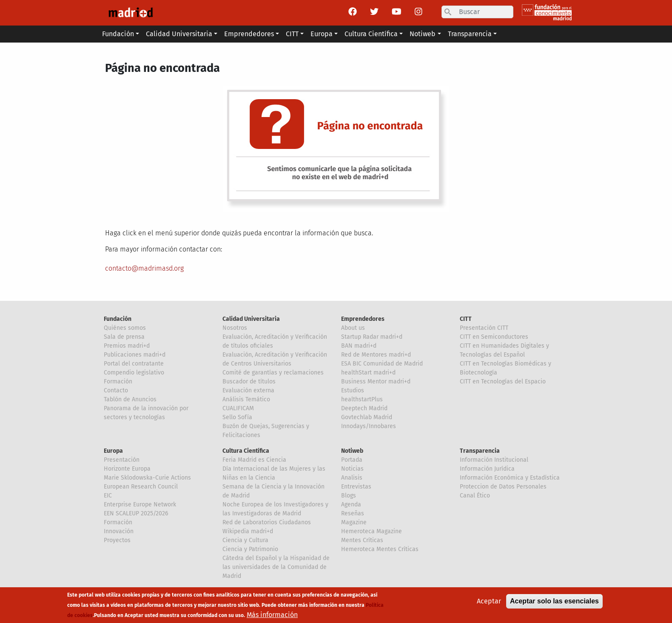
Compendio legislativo (134, 373)
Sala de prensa (124, 337)
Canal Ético (475, 496)
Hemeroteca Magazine (372, 531)
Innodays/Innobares (369, 426)
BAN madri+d (359, 346)
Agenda (351, 504)
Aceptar (489, 603)
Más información (272, 617)
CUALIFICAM (238, 408)
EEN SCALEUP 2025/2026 (136, 513)
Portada (352, 460)
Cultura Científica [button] (371, 34)
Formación (118, 382)
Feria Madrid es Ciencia (254, 460)
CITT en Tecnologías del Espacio (503, 382)
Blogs (349, 496)
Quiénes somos (125, 328)
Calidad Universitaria (251, 319)
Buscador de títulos (249, 382)
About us (353, 328)
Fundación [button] (118, 34)
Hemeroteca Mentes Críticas (380, 549)
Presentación (122, 460)
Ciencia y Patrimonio (250, 549)
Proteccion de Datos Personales (503, 487)
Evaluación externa (248, 390)
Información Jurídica (487, 469)
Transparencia (480, 451)
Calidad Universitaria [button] (179, 34)
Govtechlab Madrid (367, 417)
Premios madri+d (127, 346)
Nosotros (235, 328)
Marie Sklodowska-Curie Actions (147, 478)
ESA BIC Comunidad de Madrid (382, 364)
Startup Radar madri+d (372, 337)
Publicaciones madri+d (135, 355)
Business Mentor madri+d (376, 382)
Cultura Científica (246, 451)
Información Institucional (494, 460)
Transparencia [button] (470, 34)
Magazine (354, 522)
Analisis (352, 478)
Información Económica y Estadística (510, 478)
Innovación (119, 531)
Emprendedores (363, 319)
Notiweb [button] (423, 34)
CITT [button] (292, 34)
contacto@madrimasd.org (144, 268)
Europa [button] (322, 34)
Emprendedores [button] (249, 34)
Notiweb (352, 451)
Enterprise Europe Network (140, 504)
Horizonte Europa (127, 469)
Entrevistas (356, 487)
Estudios (353, 390)
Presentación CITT (484, 328)
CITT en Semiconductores (494, 337)
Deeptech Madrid (364, 408)
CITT (466, 319)
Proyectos (117, 540)
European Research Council (141, 487)
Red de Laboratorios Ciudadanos (267, 522)
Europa (113, 451)
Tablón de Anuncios (130, 399)
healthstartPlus (362, 399)
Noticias (352, 469)
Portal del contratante (134, 364)
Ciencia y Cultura (245, 540)
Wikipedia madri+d (248, 531)
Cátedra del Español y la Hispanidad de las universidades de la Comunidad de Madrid (276, 567)
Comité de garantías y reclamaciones (273, 373)
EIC (108, 496)
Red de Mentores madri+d (376, 355)
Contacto (116, 390)
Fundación (118, 319)
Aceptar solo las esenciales (554, 603)
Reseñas (353, 513)
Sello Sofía (237, 417)
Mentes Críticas (362, 540)
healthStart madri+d (368, 373)
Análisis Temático (246, 399)
